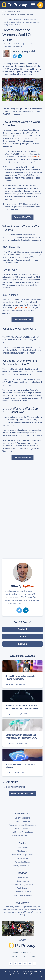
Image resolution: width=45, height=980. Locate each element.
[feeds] (35, 964)
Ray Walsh (30, 51)
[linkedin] (20, 56)
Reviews (22, 873)
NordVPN (36, 157)
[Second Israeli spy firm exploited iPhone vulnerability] (22, 674)
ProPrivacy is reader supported (16, 19)
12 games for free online (22, 308)
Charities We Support (17, 956)
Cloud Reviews (23, 881)
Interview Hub (27, 952)
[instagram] (25, 964)
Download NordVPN (22, 217)
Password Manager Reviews (22, 885)
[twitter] (15, 56)
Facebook (22, 629)
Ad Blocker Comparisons (22, 832)
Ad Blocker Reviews (22, 892)
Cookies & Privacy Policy (27, 974)
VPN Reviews (22, 877)
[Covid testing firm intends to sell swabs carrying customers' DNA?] (22, 733)
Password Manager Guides (23, 855)
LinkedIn (22, 644)
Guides (22, 843)
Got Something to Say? (22, 793)
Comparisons (23, 813)
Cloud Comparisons (23, 821)
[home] (3, 11)
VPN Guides (22, 848)
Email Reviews (23, 888)
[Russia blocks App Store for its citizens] (22, 762)
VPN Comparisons (23, 818)
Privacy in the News (13, 11)
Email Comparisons (23, 829)
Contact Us (32, 956)
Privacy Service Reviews (23, 895)
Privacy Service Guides (22, 866)
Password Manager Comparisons (22, 825)
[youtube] (20, 964)
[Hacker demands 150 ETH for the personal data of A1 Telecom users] (22, 704)
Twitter (22, 637)
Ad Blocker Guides (23, 862)
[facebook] (11, 964)
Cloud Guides (22, 851)
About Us (15, 952)
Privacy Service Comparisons (22, 836)
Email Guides (22, 858)
